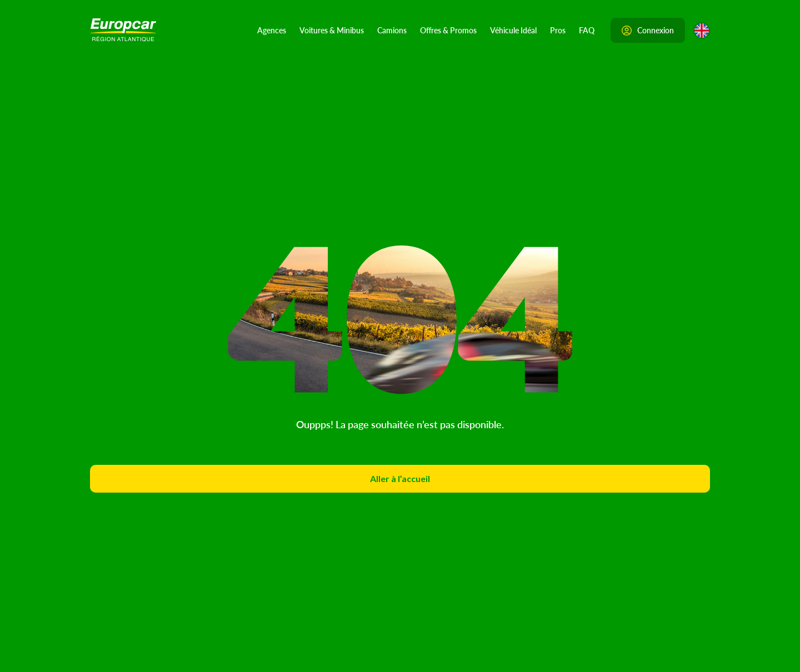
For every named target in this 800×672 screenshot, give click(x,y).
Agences (272, 30)
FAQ (587, 30)
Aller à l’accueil (400, 478)
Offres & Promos (448, 30)
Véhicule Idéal (513, 30)
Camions (392, 30)
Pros (558, 30)
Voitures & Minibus (332, 30)
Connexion (648, 30)
